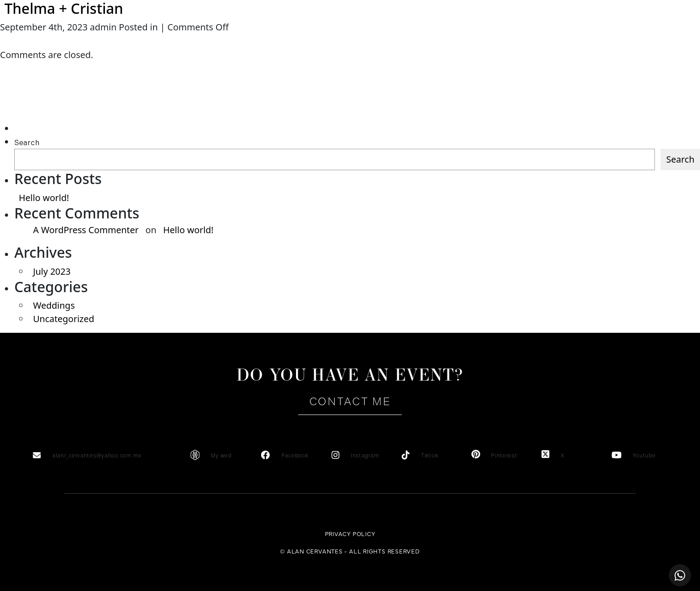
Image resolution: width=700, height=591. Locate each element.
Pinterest (504, 456)
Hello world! (44, 198)
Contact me (350, 401)
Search (27, 143)
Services (197, 40)
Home (40, 40)
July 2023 (52, 271)
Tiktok (429, 456)
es (633, 40)
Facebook (295, 456)
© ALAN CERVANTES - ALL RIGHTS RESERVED (350, 551)
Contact (582, 40)
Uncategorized (64, 319)
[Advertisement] (56, 104)
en (650, 40)
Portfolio (503, 40)
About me (118, 40)
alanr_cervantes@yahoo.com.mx (97, 456)
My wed (221, 456)
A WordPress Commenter (86, 230)
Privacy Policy (350, 533)
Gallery (422, 40)
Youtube (644, 456)
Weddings (54, 305)
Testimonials (276, 40)
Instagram (365, 456)
